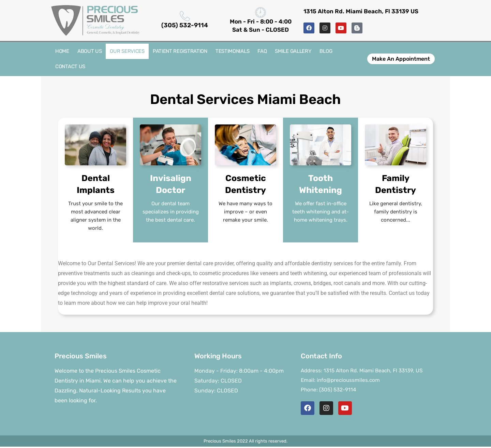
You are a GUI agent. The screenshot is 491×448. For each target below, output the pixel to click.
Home (62, 51)
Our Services (127, 51)
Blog (326, 51)
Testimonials (232, 51)
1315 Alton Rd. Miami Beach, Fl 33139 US (361, 11)
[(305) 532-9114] (185, 16)
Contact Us (70, 66)
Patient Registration (180, 51)
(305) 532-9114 (185, 25)
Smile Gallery (293, 51)
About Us (90, 51)
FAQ (262, 51)
